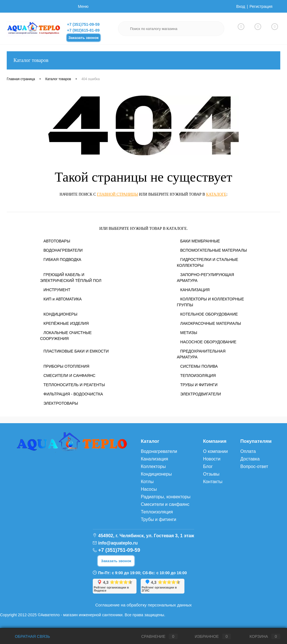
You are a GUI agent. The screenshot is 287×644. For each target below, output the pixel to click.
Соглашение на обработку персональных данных (143, 605)
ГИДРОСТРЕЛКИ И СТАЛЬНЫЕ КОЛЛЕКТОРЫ (208, 262)
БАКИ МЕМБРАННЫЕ (200, 241)
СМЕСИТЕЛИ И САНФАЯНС (69, 376)
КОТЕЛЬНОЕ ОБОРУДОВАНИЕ (209, 314)
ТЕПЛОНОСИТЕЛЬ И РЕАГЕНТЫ (74, 385)
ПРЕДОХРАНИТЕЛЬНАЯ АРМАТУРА (201, 354)
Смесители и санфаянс (165, 504)
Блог (208, 466)
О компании (215, 451)
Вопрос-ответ (254, 466)
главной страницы (117, 194)
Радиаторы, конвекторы (166, 497)
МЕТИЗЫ (189, 333)
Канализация (154, 459)
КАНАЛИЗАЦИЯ (195, 290)
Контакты (213, 482)
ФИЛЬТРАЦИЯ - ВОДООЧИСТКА (73, 394)
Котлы (147, 482)
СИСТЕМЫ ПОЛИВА (199, 366)
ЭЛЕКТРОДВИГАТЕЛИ (201, 394)
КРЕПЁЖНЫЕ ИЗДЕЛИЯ (66, 323)
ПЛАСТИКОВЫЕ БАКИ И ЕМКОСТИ (76, 351)
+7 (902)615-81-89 (83, 30)
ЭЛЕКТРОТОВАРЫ (61, 403)
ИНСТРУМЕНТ (57, 290)
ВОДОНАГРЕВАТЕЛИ (63, 250)
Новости (212, 459)
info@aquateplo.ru (118, 543)
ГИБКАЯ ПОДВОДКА (62, 260)
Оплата (248, 451)
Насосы (149, 489)
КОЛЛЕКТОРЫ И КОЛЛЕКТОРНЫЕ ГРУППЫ (210, 302)
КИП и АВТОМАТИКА (63, 299)
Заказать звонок (84, 38)
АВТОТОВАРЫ (57, 241)
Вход (241, 6)
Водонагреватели (159, 451)
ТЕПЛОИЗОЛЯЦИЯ (198, 376)
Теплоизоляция (157, 512)
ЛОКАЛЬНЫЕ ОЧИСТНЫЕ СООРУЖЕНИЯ (66, 336)
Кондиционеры (156, 474)
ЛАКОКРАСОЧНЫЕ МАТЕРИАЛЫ (211, 323)
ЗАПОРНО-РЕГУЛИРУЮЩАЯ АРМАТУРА (205, 278)
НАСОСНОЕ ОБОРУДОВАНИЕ (208, 342)
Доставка (250, 459)
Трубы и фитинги (158, 519)
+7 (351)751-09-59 (83, 24)
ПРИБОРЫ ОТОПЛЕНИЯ (66, 366)
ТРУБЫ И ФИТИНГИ (199, 385)
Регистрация (261, 6)
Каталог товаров (143, 60)
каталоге (216, 194)
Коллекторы (153, 466)
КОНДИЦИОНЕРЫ (60, 314)
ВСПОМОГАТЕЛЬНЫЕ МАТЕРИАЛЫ (214, 250)
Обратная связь (28, 636)
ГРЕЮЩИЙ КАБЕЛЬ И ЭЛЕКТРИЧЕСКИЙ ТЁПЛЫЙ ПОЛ (71, 278)
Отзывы (211, 474)
